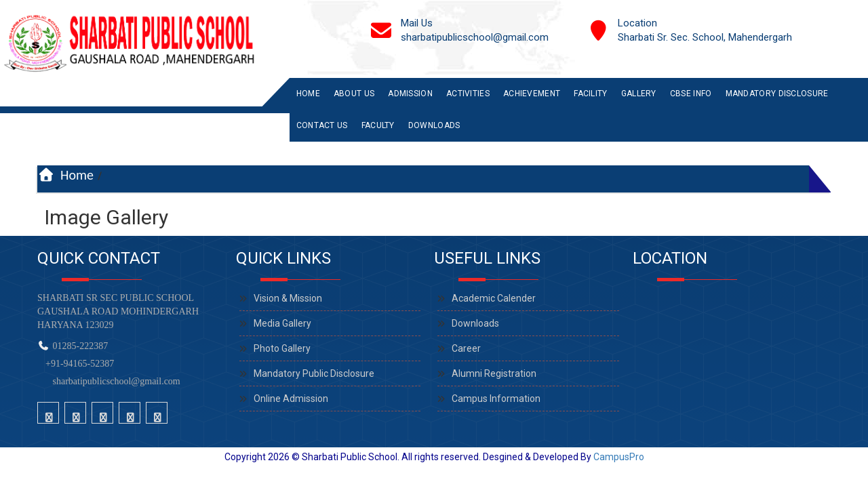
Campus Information (496, 399)
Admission (410, 94)
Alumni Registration (494, 373)
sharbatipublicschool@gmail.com (117, 381)
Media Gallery (282, 323)
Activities (468, 94)
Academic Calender (494, 298)
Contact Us (322, 125)
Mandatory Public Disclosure (314, 373)
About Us (354, 94)
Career (466, 348)
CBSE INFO (691, 94)
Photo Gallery (282, 348)
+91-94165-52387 (77, 364)
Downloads (434, 125)
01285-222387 (81, 346)
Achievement (532, 94)
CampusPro (619, 457)
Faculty (378, 125)
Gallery (639, 94)
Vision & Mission (288, 298)
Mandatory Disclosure (777, 94)
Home (308, 94)
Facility (590, 94)
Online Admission (291, 399)
